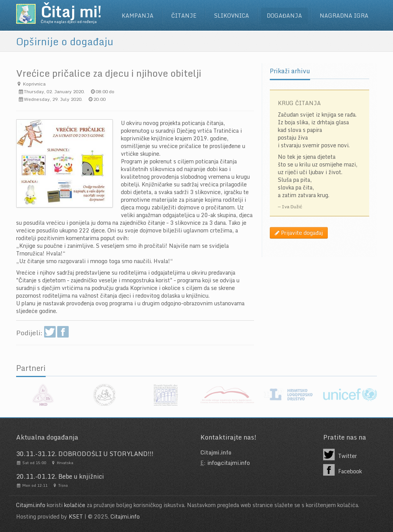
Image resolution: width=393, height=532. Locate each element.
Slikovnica (232, 16)
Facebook (343, 470)
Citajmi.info (31, 505)
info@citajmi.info (229, 463)
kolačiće (75, 505)
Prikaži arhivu (290, 71)
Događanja (284, 16)
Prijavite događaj (299, 233)
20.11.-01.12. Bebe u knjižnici (60, 476)
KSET (76, 516)
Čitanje (184, 16)
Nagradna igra (344, 16)
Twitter (340, 455)
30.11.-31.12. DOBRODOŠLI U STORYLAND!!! (85, 454)
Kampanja (138, 16)
